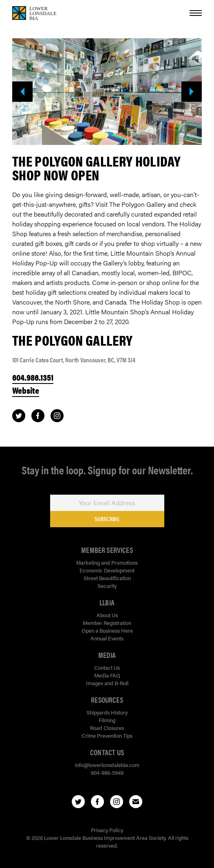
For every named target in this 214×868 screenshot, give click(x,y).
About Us (107, 615)
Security (107, 586)
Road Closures (107, 728)
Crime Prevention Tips (107, 735)
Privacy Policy (107, 830)
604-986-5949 (107, 773)
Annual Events (107, 638)
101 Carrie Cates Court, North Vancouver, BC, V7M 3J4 (74, 360)
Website (26, 390)
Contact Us (107, 667)
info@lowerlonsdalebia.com (107, 765)
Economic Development (107, 570)
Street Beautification (107, 578)
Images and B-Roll (107, 683)
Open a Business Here (107, 630)
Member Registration (107, 623)
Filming (107, 720)
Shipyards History (107, 712)
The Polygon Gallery (72, 340)
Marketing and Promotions (107, 562)
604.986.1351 (33, 377)
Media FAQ (107, 675)
